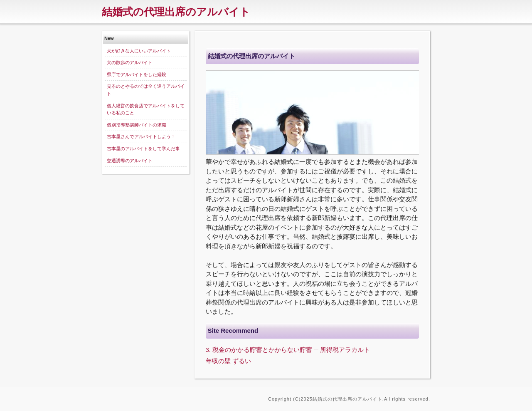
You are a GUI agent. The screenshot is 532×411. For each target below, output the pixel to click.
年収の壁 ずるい (228, 361)
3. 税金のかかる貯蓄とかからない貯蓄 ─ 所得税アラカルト (288, 350)
